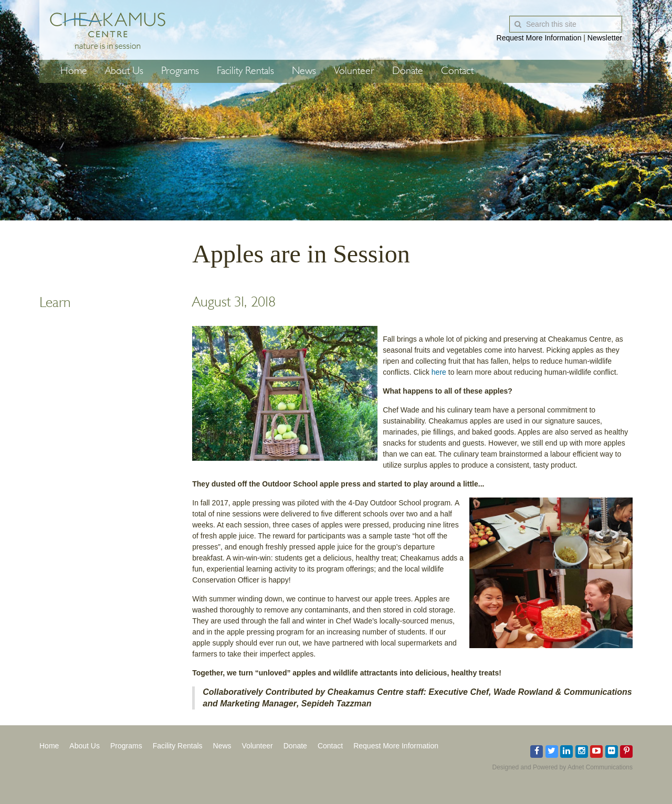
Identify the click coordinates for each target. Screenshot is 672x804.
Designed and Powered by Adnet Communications (563, 767)
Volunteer (354, 71)
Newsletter (605, 38)
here (439, 372)
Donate (408, 71)
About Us (124, 71)
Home (74, 71)
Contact (457, 71)
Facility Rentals (245, 71)
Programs (180, 71)
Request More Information (539, 38)
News (304, 71)
